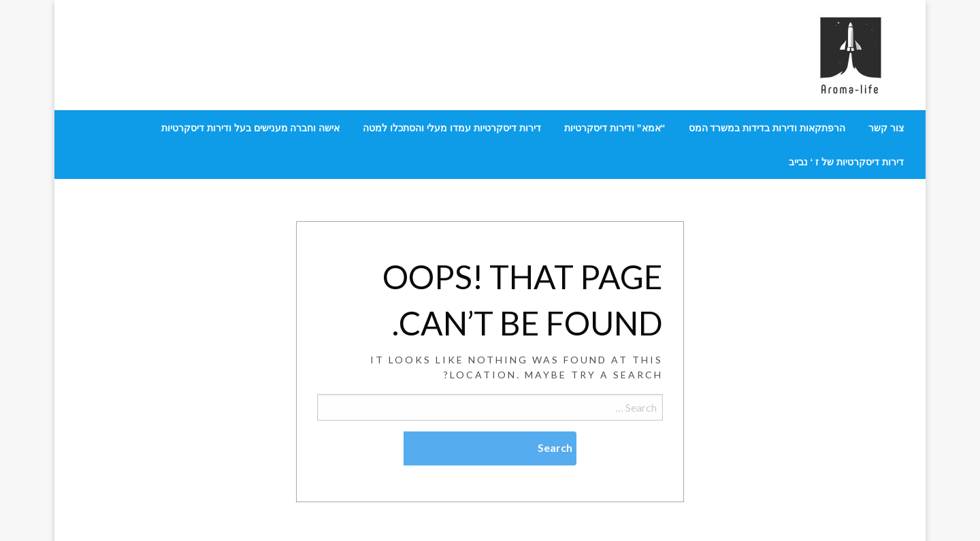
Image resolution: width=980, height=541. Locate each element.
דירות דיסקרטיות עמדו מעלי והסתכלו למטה (452, 128)
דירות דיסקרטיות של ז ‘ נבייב (846, 162)
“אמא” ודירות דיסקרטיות (615, 128)
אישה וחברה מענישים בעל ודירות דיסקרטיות (250, 128)
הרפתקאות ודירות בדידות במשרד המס (767, 128)
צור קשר (886, 128)
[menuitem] (886, 128)
